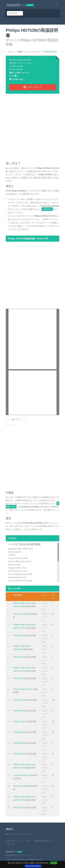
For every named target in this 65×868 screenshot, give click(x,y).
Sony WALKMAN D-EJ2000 (24, 775)
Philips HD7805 (20, 711)
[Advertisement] (32, 129)
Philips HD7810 (20, 721)
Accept (54, 863)
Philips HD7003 (20, 657)
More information (33, 866)
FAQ (28, 841)
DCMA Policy (10, 844)
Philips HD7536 (20, 678)
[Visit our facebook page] (55, 5)
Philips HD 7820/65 (21, 614)
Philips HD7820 (20, 732)
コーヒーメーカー (25, 63)
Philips (20, 66)
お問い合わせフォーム (14, 841)
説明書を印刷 (18, 79)
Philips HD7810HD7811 (23, 689)
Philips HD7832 (20, 743)
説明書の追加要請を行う (43, 841)
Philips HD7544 (20, 635)
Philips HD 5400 (20, 700)
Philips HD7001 (20, 754)
